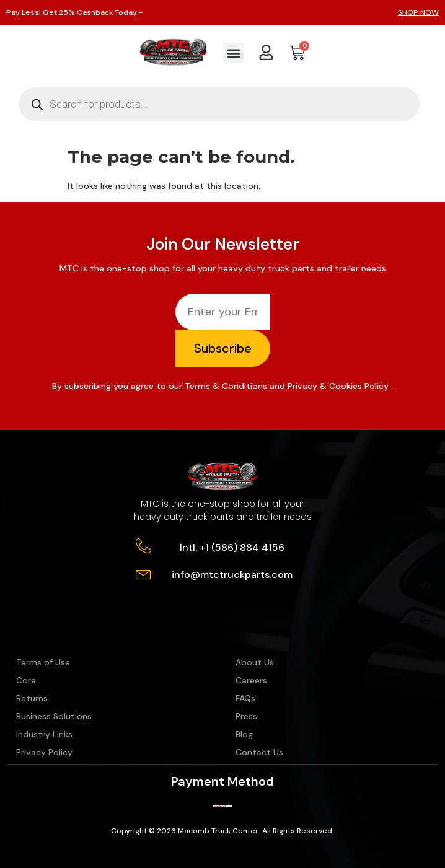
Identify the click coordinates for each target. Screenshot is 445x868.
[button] (233, 53)
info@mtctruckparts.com (232, 575)
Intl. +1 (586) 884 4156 (232, 547)
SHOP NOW (418, 12)
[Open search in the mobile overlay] (219, 104)
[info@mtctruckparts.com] (143, 573)
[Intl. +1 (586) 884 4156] (143, 546)
